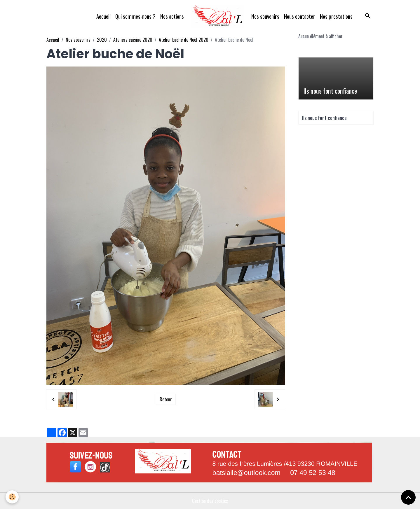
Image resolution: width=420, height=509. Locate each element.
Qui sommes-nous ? (135, 16)
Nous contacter (300, 16)
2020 (102, 40)
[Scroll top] (408, 497)
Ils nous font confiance (330, 91)
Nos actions (172, 16)
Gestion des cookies (210, 501)
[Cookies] (12, 497)
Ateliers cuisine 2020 (133, 40)
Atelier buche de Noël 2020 (184, 40)
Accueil (103, 16)
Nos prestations (336, 16)
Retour (166, 399)
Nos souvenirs (265, 16)
